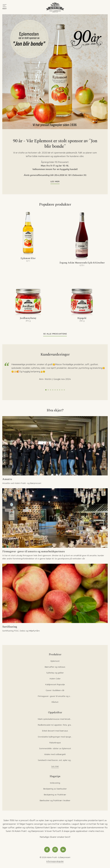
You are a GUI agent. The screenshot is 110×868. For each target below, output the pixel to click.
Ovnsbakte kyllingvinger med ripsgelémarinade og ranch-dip (55, 737)
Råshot (55, 702)
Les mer (55, 181)
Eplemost (55, 661)
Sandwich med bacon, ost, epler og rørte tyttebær (55, 760)
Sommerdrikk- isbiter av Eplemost (55, 748)
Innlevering (55, 783)
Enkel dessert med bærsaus (55, 731)
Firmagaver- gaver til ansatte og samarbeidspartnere (55, 696)
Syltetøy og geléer (55, 673)
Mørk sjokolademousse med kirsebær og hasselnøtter (55, 719)
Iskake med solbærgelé (55, 754)
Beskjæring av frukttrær (55, 795)
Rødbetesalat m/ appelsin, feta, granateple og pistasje (55, 725)
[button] (46, 390)
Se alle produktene (55, 334)
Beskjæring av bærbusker (55, 789)
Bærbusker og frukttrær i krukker (55, 800)
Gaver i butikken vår (55, 690)
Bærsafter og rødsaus (55, 667)
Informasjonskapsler (55, 861)
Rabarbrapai (55, 743)
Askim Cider (55, 679)
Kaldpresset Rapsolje (55, 684)
